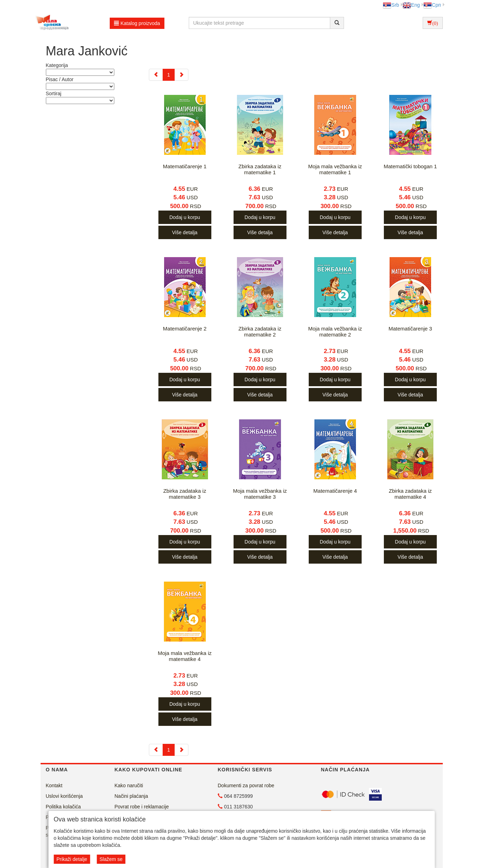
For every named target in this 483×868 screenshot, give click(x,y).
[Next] (181, 75)
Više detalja (185, 232)
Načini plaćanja (131, 796)
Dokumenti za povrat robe (246, 785)
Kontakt (54, 785)
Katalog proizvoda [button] (137, 23)
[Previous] (156, 75)
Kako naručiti (129, 785)
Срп (432, 5)
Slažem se (111, 859)
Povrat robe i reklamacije (142, 807)
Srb (391, 5)
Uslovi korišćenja (64, 796)
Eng (411, 5)
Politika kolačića (64, 807)
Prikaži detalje (72, 859)
